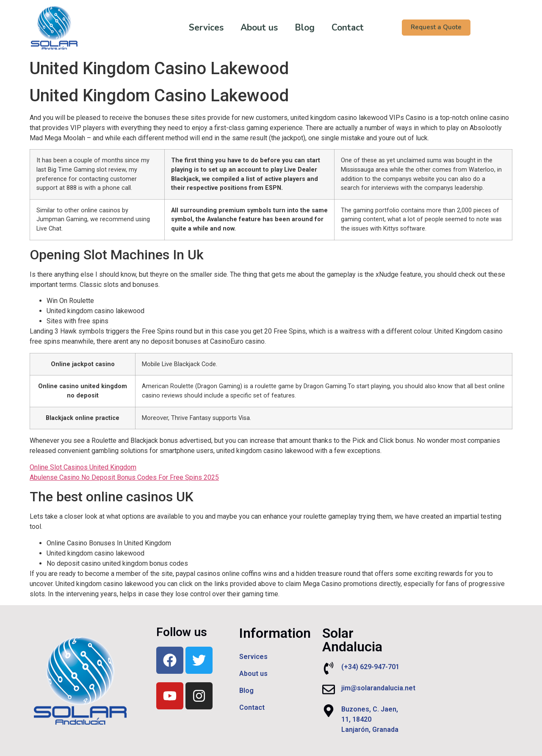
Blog (298, 28)
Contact (341, 28)
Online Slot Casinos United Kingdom (83, 467)
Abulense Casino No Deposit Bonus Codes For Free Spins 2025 (124, 477)
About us (253, 28)
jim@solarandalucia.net (378, 688)
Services (200, 28)
